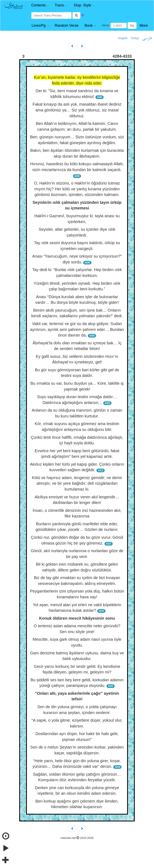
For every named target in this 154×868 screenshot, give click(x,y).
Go (132, 25)
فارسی (147, 38)
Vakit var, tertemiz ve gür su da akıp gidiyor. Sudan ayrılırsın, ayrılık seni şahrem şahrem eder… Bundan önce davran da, (77, 329)
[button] (40, 5)
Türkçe (135, 38)
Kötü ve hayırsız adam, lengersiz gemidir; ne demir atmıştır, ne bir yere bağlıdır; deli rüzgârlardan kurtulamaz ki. (77, 483)
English (123, 38)
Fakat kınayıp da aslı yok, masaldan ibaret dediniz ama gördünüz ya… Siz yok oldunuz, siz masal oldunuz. (77, 110)
